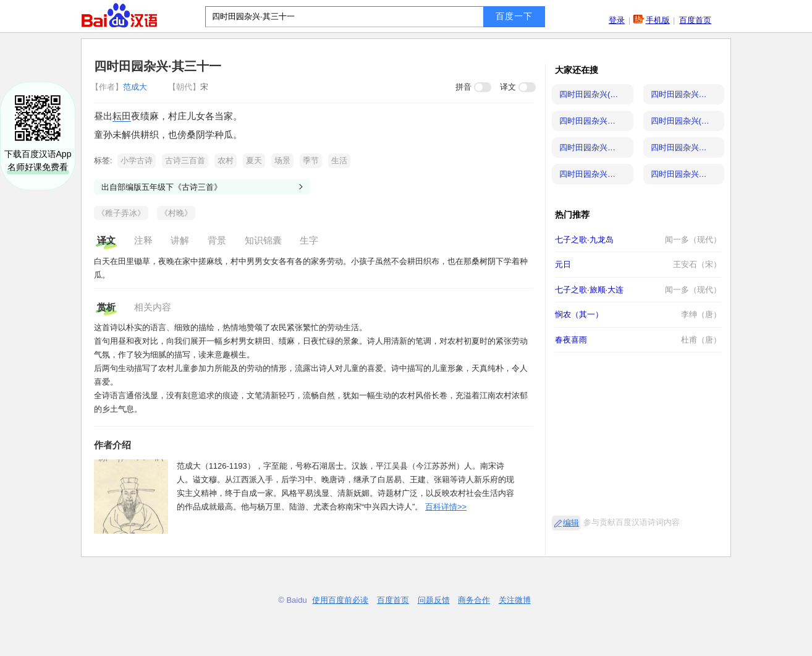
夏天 (254, 160)
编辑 (571, 523)
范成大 (120, 87)
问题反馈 (434, 600)
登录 (617, 20)
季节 (311, 160)
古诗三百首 (185, 160)
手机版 (658, 20)
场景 (282, 160)
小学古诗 (137, 160)
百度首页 (695, 20)
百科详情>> (446, 507)
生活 (339, 160)
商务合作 (474, 600)
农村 (226, 160)
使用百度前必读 (340, 600)
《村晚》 (176, 213)
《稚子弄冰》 (121, 213)
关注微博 (515, 600)
